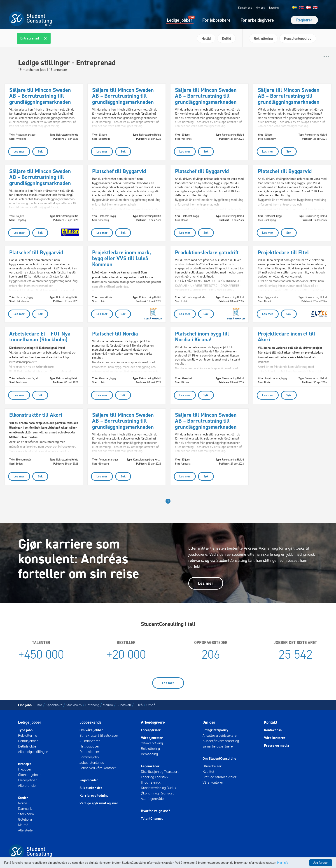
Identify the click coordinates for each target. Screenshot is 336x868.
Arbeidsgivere (153, 722)
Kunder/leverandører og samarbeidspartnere (221, 744)
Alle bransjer (28, 786)
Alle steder (26, 830)
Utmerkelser (212, 766)
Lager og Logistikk (155, 777)
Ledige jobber (180, 20)
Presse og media (276, 745)
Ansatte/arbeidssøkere (220, 735)
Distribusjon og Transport (160, 772)
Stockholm (74, 705)
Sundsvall (124, 705)
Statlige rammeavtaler (219, 777)
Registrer (304, 20)
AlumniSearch (90, 741)
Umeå (151, 705)
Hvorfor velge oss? (155, 811)
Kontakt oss (245, 8)
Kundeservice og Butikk (159, 788)
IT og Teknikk (151, 782)
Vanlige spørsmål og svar (99, 803)
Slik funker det (91, 788)
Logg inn (274, 8)
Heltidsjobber (28, 741)
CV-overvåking (152, 743)
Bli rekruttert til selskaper (99, 735)
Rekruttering (28, 735)
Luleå (139, 705)
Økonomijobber (29, 775)
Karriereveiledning (94, 795)
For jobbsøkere (216, 20)
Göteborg (92, 705)
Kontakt (271, 722)
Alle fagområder (153, 799)
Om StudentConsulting (219, 758)
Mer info (283, 863)
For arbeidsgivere (257, 20)
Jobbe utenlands (92, 763)
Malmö (108, 705)
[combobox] (102, 38)
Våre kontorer (213, 782)
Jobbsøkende (91, 722)
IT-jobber (25, 769)
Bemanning (149, 754)
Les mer (206, 583)
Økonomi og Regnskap (158, 793)
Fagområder (89, 780)
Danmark (25, 809)
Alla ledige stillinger (33, 752)
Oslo (39, 705)
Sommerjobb (89, 757)
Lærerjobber (27, 780)
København (54, 705)
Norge (23, 803)
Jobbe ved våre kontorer (98, 768)
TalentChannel (152, 818)
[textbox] (54, 38)
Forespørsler (151, 730)
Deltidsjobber (28, 746)
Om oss (261, 8)
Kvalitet (208, 772)
